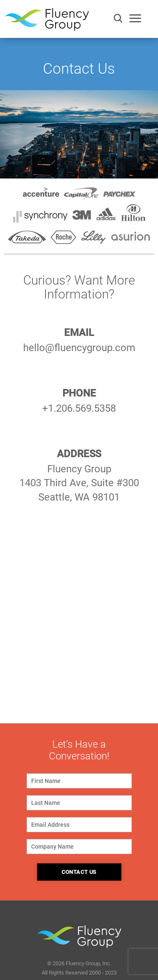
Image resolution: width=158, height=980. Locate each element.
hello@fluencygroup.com (79, 348)
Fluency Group (47, 22)
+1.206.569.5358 (79, 408)
